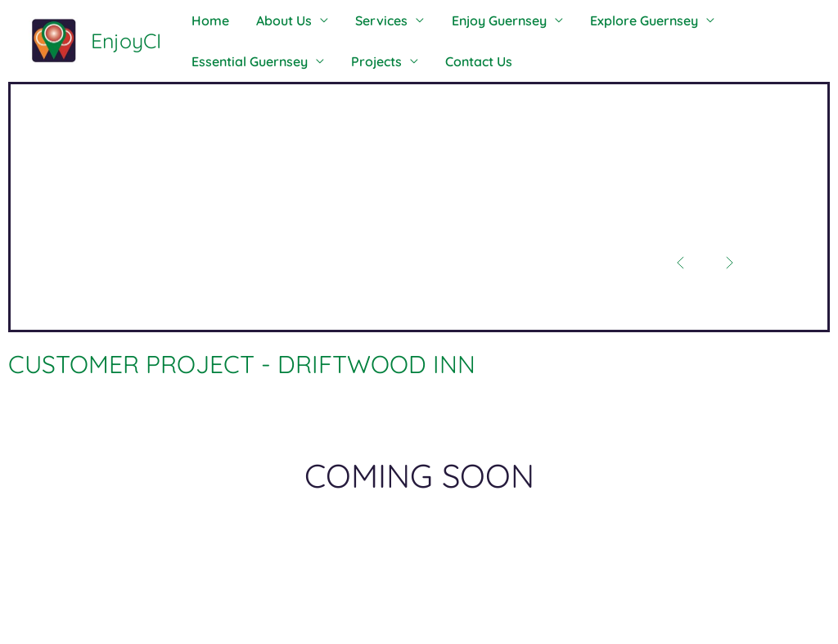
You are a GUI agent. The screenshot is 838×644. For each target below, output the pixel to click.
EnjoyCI (126, 41)
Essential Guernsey (246, 61)
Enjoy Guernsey (472, 20)
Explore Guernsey (610, 20)
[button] (677, 261)
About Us (273, 20)
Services (363, 20)
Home (206, 20)
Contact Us (460, 61)
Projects (365, 61)
